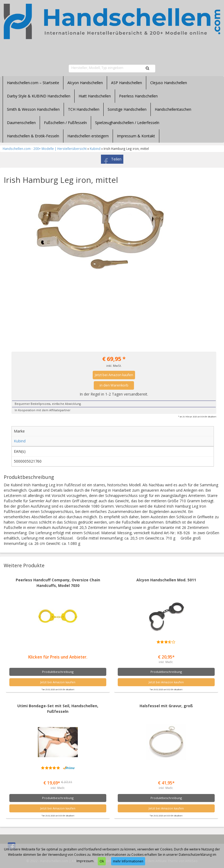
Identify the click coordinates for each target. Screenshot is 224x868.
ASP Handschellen (127, 83)
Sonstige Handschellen (127, 109)
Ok (102, 861)
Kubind (95, 149)
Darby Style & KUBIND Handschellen (39, 96)
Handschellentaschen (173, 109)
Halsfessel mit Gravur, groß (166, 706)
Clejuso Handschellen (169, 83)
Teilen (116, 159)
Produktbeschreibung (58, 672)
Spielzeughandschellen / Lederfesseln (127, 123)
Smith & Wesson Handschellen (33, 109)
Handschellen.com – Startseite (33, 83)
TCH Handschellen (84, 109)
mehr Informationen (128, 861)
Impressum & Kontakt (136, 136)
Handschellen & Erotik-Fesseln (33, 136)
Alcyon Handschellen (85, 83)
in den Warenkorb (114, 385)
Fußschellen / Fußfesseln (65, 123)
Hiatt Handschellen (95, 96)
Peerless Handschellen (138, 96)
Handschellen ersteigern (88, 136)
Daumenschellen (21, 123)
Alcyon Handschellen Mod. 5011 (166, 580)
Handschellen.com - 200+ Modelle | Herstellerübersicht (45, 149)
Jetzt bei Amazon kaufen (114, 375)
